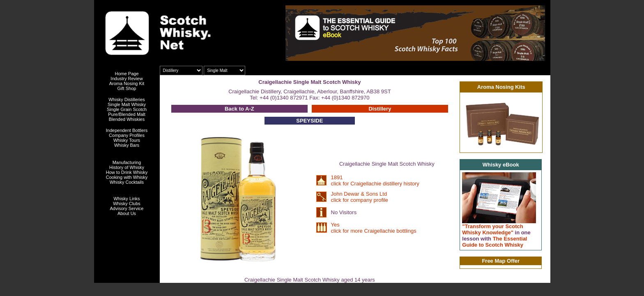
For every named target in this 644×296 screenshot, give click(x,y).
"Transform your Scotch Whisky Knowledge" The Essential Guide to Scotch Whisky (496, 236)
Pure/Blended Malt (127, 114)
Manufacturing (127, 162)
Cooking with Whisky (127, 177)
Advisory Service (127, 208)
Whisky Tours (127, 140)
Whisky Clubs (127, 203)
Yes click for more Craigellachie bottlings (374, 228)
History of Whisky (127, 167)
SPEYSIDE (309, 121)
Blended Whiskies (127, 119)
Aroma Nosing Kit (127, 83)
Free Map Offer (501, 261)
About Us (127, 213)
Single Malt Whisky (127, 104)
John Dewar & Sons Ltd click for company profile (360, 197)
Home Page (126, 74)
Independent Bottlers (127, 130)
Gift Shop (127, 88)
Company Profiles (127, 135)
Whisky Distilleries (127, 99)
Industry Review (126, 79)
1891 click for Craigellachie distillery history (375, 180)
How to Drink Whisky (127, 172)
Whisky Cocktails (127, 182)
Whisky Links (126, 199)
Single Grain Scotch (127, 109)
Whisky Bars (127, 145)
